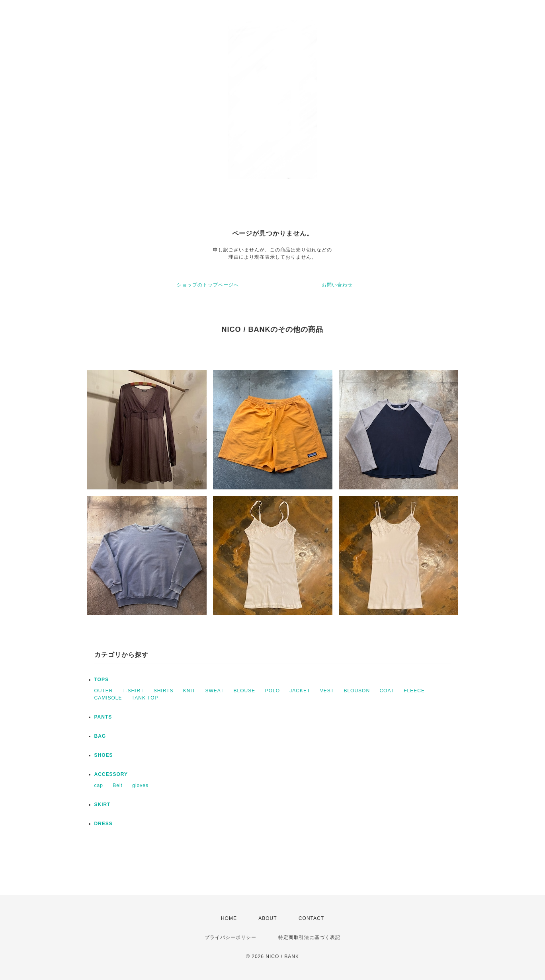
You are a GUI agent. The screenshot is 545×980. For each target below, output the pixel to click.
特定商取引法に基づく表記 (309, 937)
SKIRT (103, 805)
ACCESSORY (111, 774)
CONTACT (311, 918)
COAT (387, 691)
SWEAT (214, 691)
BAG (100, 736)
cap (99, 785)
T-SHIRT (133, 691)
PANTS (103, 717)
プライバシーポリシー (231, 937)
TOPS (102, 680)
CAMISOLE (108, 698)
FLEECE (414, 691)
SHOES (104, 755)
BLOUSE (245, 691)
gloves (140, 785)
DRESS (104, 824)
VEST (327, 691)
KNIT (189, 691)
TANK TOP (145, 698)
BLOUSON (357, 691)
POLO (272, 691)
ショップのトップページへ (208, 285)
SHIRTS (164, 691)
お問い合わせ (337, 285)
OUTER (104, 691)
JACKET (300, 691)
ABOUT (268, 918)
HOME (229, 918)
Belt (118, 785)
